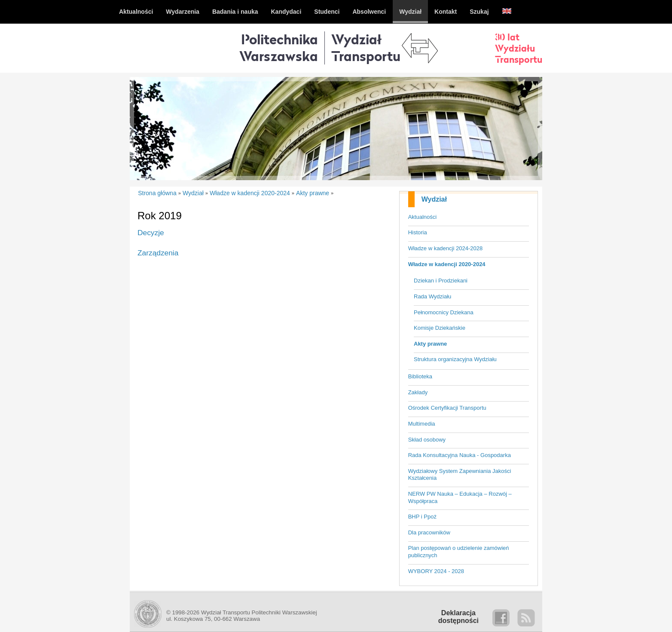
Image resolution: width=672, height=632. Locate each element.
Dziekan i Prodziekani (441, 281)
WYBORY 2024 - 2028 (436, 571)
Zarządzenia (158, 253)
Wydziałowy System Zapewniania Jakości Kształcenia (460, 475)
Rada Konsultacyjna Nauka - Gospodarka (460, 455)
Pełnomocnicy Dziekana (444, 312)
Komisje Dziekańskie (440, 328)
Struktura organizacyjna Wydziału (455, 359)
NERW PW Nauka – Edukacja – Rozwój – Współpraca (460, 497)
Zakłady (418, 392)
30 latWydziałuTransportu (519, 48)
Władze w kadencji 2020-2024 (447, 264)
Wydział (434, 199)
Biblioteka (420, 376)
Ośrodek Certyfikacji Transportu (447, 408)
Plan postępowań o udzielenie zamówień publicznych (459, 552)
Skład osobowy (427, 440)
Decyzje (151, 233)
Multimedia (422, 424)
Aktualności (422, 217)
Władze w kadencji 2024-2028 (445, 248)
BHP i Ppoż (422, 517)
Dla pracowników (429, 532)
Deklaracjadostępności (458, 617)
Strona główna (157, 193)
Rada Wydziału (432, 296)
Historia (418, 232)
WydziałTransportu (366, 48)
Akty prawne (430, 344)
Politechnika (279, 48)
